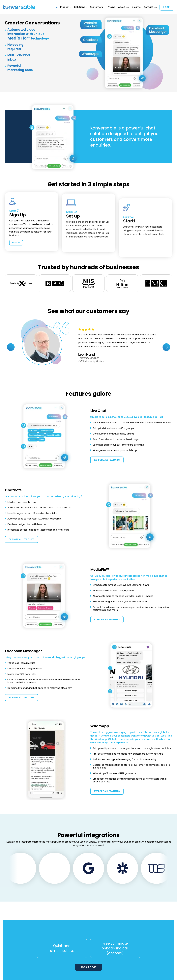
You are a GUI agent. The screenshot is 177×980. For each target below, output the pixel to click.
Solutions (80, 7)
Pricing (111, 7)
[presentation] (11, 400)
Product (65, 7)
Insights (136, 7)
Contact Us (150, 7)
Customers (96, 7)
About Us (123, 7)
